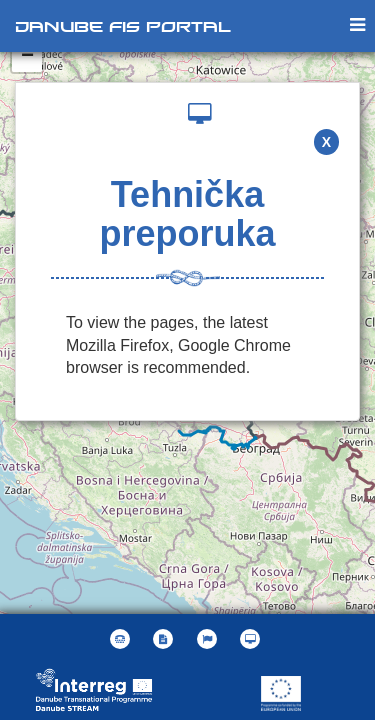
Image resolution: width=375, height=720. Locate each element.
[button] (209, 639)
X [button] (326, 142)
